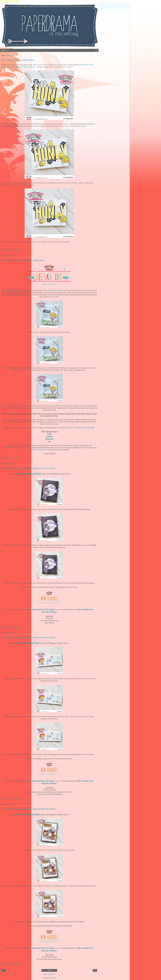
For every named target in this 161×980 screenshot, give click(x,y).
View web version (49, 974)
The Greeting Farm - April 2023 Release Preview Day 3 (29, 468)
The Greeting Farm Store (54, 291)
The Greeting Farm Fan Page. (84, 428)
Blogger (53, 978)
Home (49, 970)
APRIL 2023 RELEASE (13, 291)
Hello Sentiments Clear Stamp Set (23, 67)
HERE (10, 448)
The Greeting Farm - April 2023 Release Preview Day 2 (29, 637)
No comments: (17, 250)
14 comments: (16, 458)
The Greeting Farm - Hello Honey (18, 60)
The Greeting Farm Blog (43, 450)
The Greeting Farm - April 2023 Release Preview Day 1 (29, 809)
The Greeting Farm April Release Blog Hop (23, 260)
